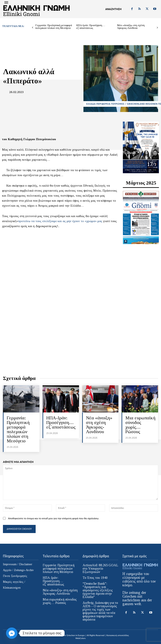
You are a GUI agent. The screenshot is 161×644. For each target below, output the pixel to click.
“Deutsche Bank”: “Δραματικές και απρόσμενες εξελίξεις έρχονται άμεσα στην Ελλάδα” (98, 590)
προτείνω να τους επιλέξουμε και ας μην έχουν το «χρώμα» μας (61, 221)
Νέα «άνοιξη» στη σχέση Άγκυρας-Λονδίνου (131, 27)
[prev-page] (33, 28)
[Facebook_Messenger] (12, 633)
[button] (113, 9)
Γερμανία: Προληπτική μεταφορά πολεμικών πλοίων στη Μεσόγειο (54, 27)
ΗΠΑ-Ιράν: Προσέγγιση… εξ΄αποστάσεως (91, 27)
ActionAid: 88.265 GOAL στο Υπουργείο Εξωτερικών (100, 568)
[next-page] (157, 28)
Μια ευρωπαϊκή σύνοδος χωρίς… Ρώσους (140, 425)
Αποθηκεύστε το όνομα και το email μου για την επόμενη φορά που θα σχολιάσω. (53, 518)
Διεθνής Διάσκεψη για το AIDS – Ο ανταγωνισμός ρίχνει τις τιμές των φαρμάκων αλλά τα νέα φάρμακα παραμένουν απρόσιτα (100, 611)
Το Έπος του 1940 (95, 578)
